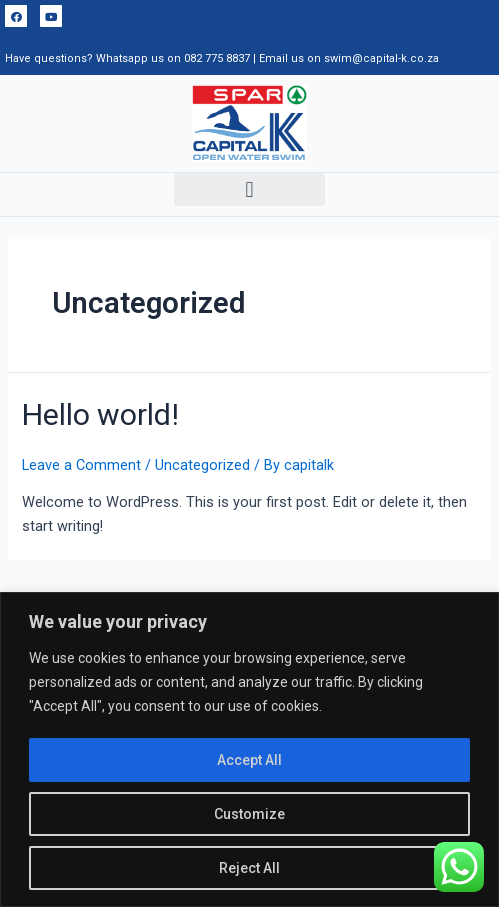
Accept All (249, 760)
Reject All (249, 868)
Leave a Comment (81, 465)
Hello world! (100, 414)
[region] (249, 749)
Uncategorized (202, 465)
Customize (249, 814)
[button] (249, 189)
